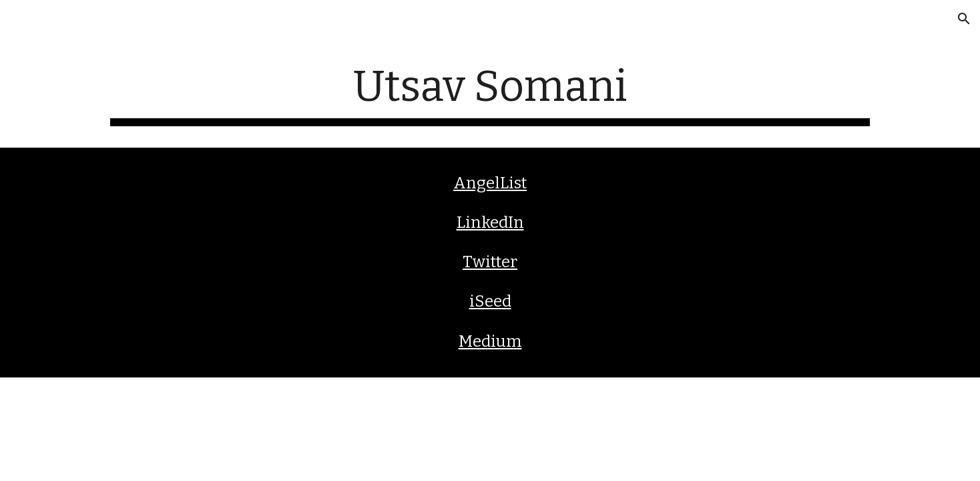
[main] (490, 94)
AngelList (490, 183)
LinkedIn (490, 222)
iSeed (490, 301)
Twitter (490, 262)
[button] (964, 19)
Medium (490, 341)
